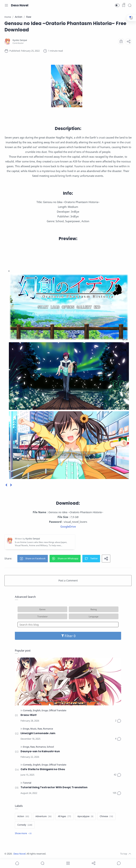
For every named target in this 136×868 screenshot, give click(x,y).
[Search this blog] (68, 625)
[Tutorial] (27, 783)
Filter (68, 636)
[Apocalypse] (85, 816)
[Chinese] (106, 816)
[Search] (130, 5)
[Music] (34, 729)
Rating (94, 609)
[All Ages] (64, 816)
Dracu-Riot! (29, 715)
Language (94, 616)
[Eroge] (45, 711)
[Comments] (118, 721)
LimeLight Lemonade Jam (38, 733)
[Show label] (23, 833)
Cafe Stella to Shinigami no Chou (43, 769)
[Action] (23, 816)
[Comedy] (28, 711)
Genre (42, 609)
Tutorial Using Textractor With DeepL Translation (54, 787)
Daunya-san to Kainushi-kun (40, 751)
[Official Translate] (58, 711)
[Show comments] (119, 863)
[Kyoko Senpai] (20, 40)
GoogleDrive (68, 526)
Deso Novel (20, 5)
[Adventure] (43, 816)
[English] (37, 711)
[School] (50, 747)
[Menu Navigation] (6, 5)
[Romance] (48, 729)
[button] (117, 5)
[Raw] (40, 729)
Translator (42, 616)
